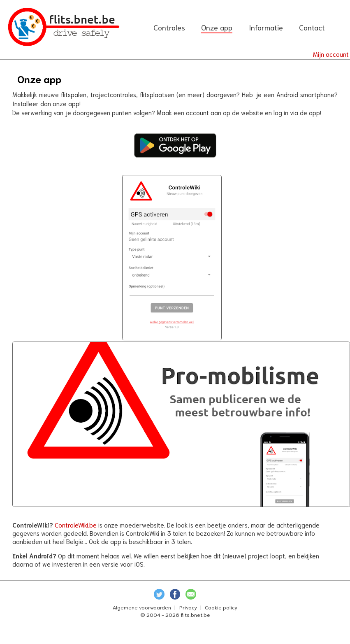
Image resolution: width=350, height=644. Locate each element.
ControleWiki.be (76, 525)
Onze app (217, 27)
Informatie (266, 27)
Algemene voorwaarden (142, 607)
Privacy (188, 607)
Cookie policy (221, 607)
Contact (312, 27)
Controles (169, 27)
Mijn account (331, 54)
